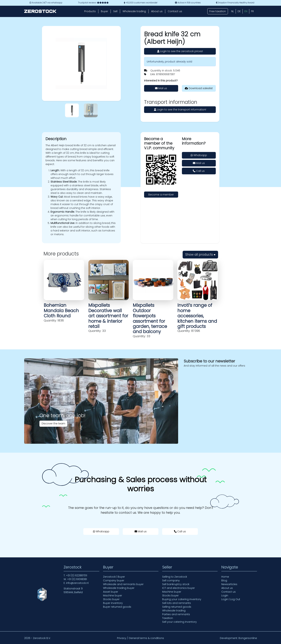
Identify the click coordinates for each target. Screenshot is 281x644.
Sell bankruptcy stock (176, 584)
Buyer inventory (113, 603)
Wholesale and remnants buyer (123, 584)
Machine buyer (113, 595)
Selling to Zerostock (175, 577)
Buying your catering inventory (182, 599)
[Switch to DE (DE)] (239, 11)
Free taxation (218, 11)
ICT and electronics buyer (178, 588)
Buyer (104, 11)
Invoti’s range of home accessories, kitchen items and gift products (197, 316)
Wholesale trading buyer (119, 588)
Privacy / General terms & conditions (140, 638)
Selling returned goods (177, 607)
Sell (115, 11)
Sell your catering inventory (179, 622)
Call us (199, 171)
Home (225, 577)
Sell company (171, 580)
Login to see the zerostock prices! (180, 51)
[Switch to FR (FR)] (252, 11)
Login (225, 595)
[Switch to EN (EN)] (246, 11)
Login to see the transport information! (180, 110)
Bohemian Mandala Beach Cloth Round (61, 311)
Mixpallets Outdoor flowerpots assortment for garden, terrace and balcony (150, 318)
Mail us (161, 88)
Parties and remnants (176, 614)
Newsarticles (229, 584)
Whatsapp (199, 155)
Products (90, 11)
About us (157, 11)
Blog (224, 580)
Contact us (175, 11)
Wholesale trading (134, 11)
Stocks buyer (111, 599)
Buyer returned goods (117, 607)
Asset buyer (111, 592)
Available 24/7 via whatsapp (46, 3)
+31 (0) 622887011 (77, 575)
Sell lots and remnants (177, 603)
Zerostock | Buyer (114, 577)
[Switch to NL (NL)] (233, 11)
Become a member (161, 195)
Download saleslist (199, 88)
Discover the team (53, 423)
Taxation (168, 618)
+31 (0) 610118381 (77, 579)
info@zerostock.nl (77, 583)
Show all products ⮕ (200, 255)
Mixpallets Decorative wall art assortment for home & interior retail (108, 316)
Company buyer (114, 580)
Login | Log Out (231, 599)
